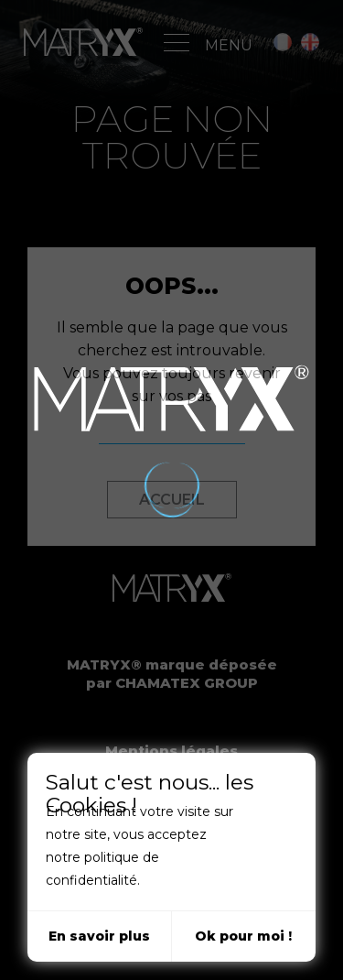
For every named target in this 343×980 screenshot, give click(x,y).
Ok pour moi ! (243, 936)
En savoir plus (99, 936)
